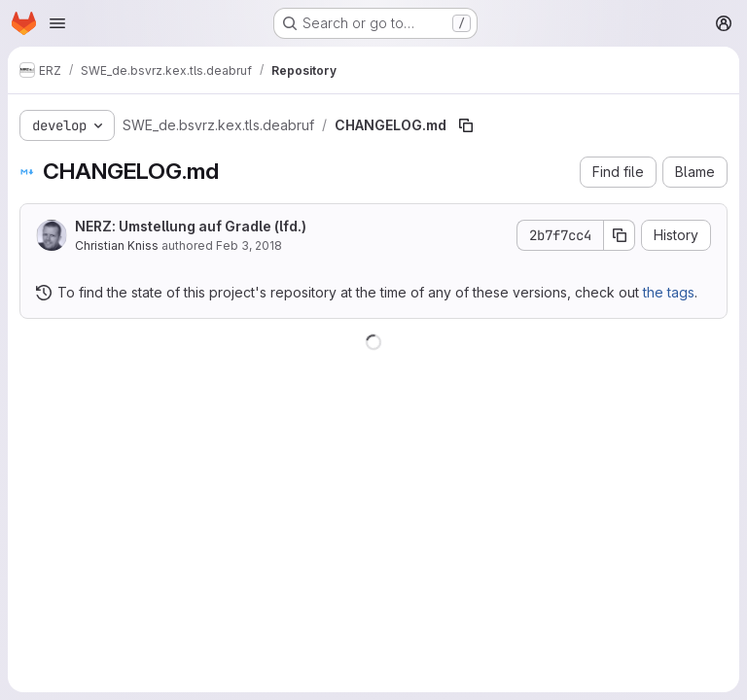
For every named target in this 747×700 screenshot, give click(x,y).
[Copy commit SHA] (620, 235)
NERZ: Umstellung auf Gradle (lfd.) (191, 226)
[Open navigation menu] (57, 23)
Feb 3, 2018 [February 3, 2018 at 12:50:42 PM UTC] (249, 245)
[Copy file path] (466, 125)
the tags (669, 292)
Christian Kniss (117, 245)
